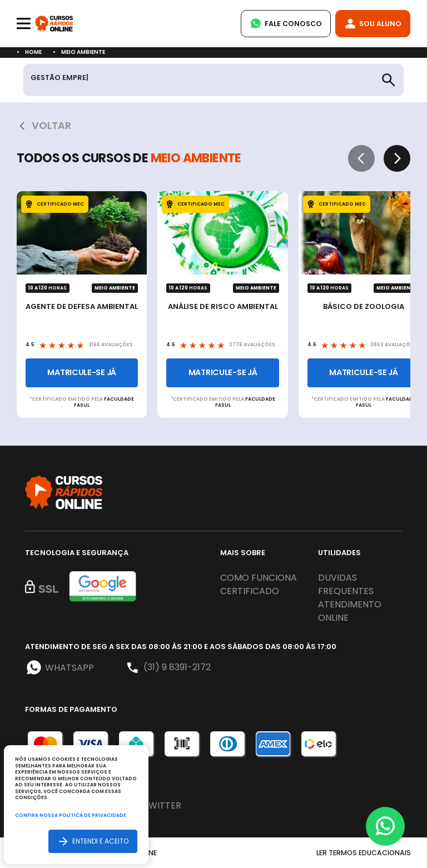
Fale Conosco (286, 24)
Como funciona (259, 578)
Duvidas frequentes (346, 584)
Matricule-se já (82, 372)
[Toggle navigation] (24, 23)
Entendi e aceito (93, 841)
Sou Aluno (373, 24)
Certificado (250, 591)
